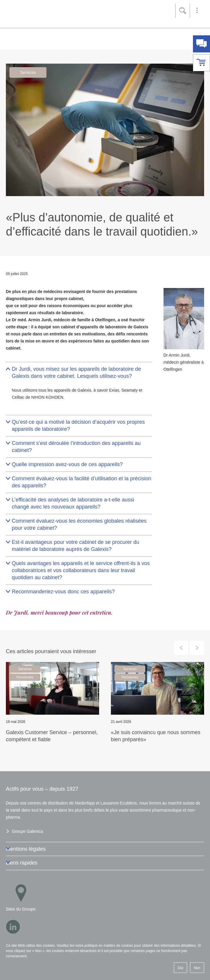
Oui (180, 968)
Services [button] (28, 72)
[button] (197, 11)
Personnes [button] (25, 676)
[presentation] (181, 646)
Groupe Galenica (27, 831)
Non (197, 968)
